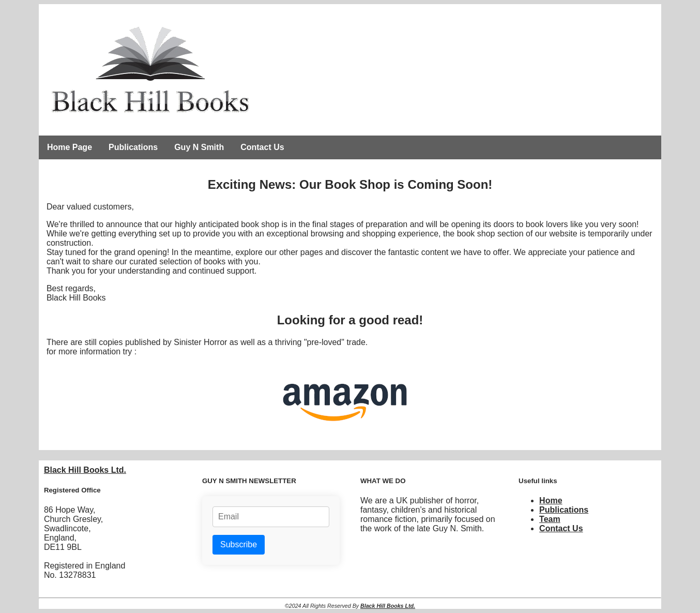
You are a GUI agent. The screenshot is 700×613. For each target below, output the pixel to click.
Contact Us (262, 147)
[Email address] (271, 517)
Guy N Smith (199, 147)
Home (551, 500)
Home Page (70, 147)
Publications (133, 147)
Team (550, 519)
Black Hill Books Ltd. (85, 470)
